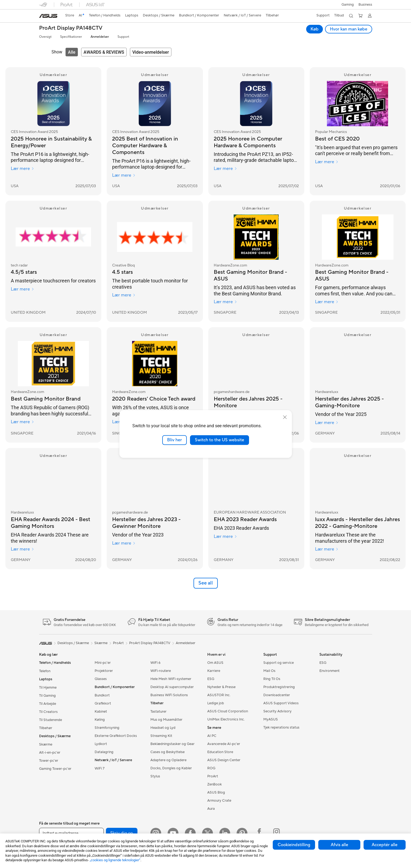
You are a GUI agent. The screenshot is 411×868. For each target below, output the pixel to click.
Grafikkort (103, 703)
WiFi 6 (155, 663)
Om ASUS (215, 663)
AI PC (212, 736)
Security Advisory (277, 711)
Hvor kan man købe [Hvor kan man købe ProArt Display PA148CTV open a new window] (349, 29)
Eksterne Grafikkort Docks (116, 736)
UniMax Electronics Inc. (226, 719)
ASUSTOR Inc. (219, 695)
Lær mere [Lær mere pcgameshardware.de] (124, 543)
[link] (48, 16)
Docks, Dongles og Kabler (171, 768)
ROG (211, 768)
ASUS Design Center (224, 760)
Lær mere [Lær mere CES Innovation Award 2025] (23, 169)
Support (123, 37)
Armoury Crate (219, 801)
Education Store (220, 752)
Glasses (101, 679)
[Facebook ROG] (259, 833)
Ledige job (216, 703)
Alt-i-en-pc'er (50, 753)
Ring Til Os (272, 679)
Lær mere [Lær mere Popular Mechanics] (327, 162)
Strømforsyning (107, 728)
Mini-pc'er (103, 663)
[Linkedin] (225, 833)
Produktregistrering (279, 687)
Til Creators (48, 712)
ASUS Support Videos (281, 703)
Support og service (279, 663)
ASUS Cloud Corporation (228, 711)
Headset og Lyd (163, 728)
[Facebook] (190, 833)
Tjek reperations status (281, 727)
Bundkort (102, 695)
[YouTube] (173, 833)
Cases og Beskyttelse (167, 752)
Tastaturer (158, 712)
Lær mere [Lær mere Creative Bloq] (124, 295)
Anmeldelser (100, 37)
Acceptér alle (385, 845)
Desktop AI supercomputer (172, 687)
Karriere (214, 671)
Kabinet (101, 712)
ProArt (118, 643)
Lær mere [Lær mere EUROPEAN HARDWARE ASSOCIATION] (225, 536)
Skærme (46, 744)
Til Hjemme (48, 688)
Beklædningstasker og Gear (172, 744)
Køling (100, 720)
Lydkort (101, 744)
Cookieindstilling (294, 845)
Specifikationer (71, 37)
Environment (329, 671)
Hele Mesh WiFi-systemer (171, 679)
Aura (211, 809)
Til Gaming (47, 696)
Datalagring (104, 752)
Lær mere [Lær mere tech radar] (23, 289)
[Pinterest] (242, 833)
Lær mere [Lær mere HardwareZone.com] (225, 302)
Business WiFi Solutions (169, 695)
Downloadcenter (277, 695)
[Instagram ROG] (277, 833)
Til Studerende (51, 720)
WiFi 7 (100, 768)
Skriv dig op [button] (122, 833)
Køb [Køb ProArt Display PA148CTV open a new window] (315, 29)
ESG (211, 679)
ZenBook (215, 784)
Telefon (45, 671)
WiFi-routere (161, 671)
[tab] (72, 52)
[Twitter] (208, 833)
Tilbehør (46, 728)
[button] (347, 5)
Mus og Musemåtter (166, 720)
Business (365, 5)
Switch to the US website (220, 440)
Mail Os (269, 671)
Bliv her (175, 440)
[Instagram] (156, 833)
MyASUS (271, 719)
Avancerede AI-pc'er (224, 744)
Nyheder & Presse (221, 687)
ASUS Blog (216, 792)
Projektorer (104, 671)
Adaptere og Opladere (168, 760)
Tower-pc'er (49, 761)
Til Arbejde (48, 704)
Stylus (155, 776)
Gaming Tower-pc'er (55, 769)
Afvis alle (339, 845)
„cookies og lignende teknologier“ (115, 860)
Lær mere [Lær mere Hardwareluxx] (327, 423)
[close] (285, 417)
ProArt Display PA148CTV (71, 28)
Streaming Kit (161, 736)
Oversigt (45, 37)
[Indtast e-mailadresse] (71, 833)
